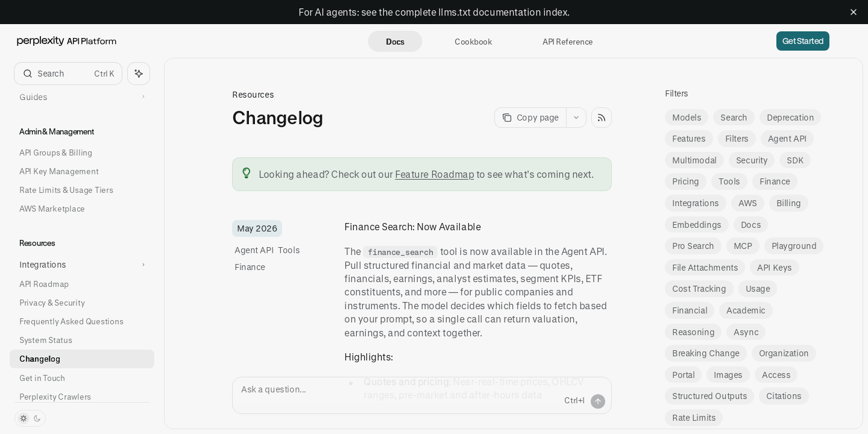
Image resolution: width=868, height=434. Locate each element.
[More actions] (576, 118)
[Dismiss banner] (854, 12)
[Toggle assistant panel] (139, 74)
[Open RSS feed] (602, 118)
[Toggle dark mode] (30, 418)
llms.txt (454, 12)
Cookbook (473, 41)
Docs (395, 41)
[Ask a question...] (422, 395)
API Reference (568, 41)
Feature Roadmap (434, 174)
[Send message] (598, 401)
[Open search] (68, 74)
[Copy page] (530, 118)
